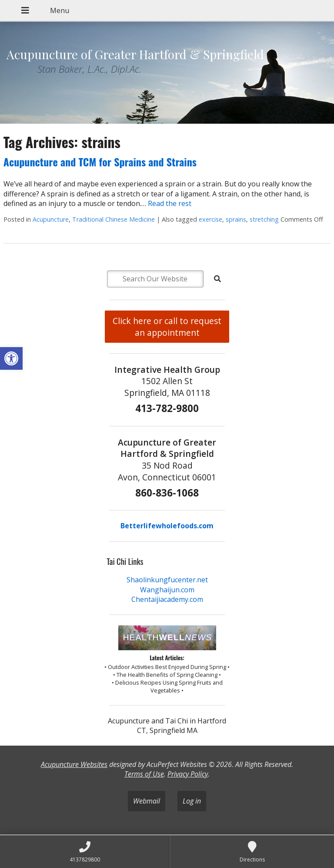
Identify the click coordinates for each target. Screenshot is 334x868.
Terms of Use (144, 774)
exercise (210, 219)
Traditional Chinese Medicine (114, 219)
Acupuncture (51, 219)
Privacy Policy (188, 774)
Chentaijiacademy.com (167, 599)
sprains (236, 219)
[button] (11, 358)
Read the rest (170, 203)
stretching (264, 219)
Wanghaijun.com (167, 590)
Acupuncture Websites (74, 764)
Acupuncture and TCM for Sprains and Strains (100, 162)
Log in (192, 801)
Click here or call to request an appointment (167, 327)
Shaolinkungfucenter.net (167, 580)
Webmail (147, 801)
